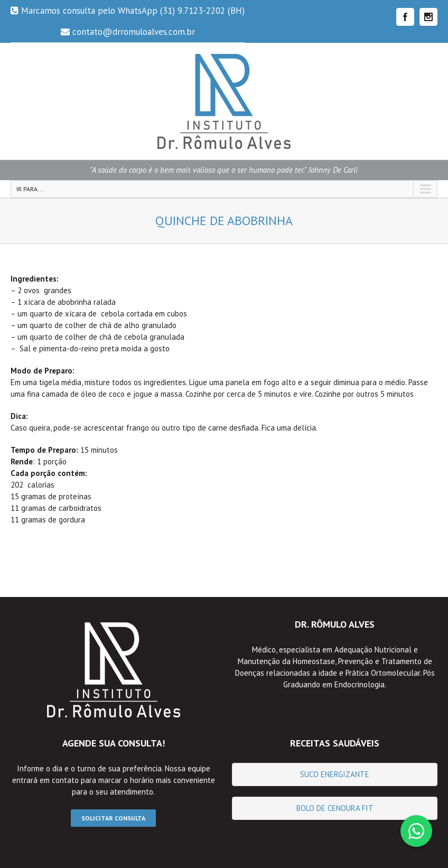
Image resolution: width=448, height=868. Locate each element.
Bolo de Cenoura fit (335, 808)
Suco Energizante (335, 774)
